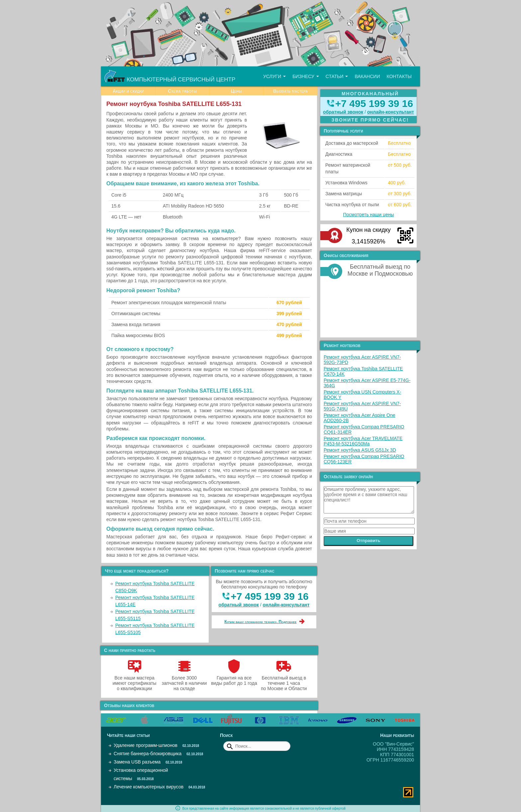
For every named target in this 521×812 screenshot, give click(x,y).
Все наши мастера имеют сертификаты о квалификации (135, 680)
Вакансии (367, 76)
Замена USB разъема (137, 762)
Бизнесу (306, 76)
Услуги (274, 76)
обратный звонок (239, 605)
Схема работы (182, 91)
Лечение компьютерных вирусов (149, 787)
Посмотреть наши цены (369, 215)
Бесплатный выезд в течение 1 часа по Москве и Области (284, 680)
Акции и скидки (128, 91)
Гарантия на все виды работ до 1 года (234, 678)
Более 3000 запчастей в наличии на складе (184, 680)
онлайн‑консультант (286, 605)
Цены (236, 91)
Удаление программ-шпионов (146, 745)
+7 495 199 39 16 (269, 596)
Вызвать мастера (291, 91)
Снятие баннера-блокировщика (148, 754)
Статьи (337, 76)
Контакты (399, 76)
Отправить (368, 541)
